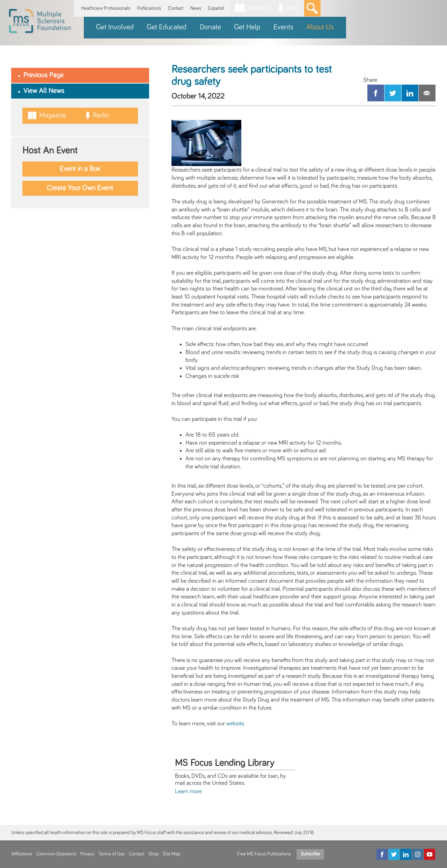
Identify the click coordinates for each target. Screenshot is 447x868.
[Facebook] (382, 854)
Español (216, 8)
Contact (176, 8)
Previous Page (43, 75)
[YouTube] (430, 854)
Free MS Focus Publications (264, 854)
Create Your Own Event (80, 188)
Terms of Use (112, 854)
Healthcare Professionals (106, 8)
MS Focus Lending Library (225, 763)
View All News (44, 91)
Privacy (87, 854)
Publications (149, 8)
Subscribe (310, 854)
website (235, 724)
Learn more (188, 791)
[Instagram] (418, 854)
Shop (153, 854)
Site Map (171, 854)
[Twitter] (394, 854)
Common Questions (56, 854)
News (196, 8)
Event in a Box (80, 169)
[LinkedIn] (406, 854)
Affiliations (22, 854)
